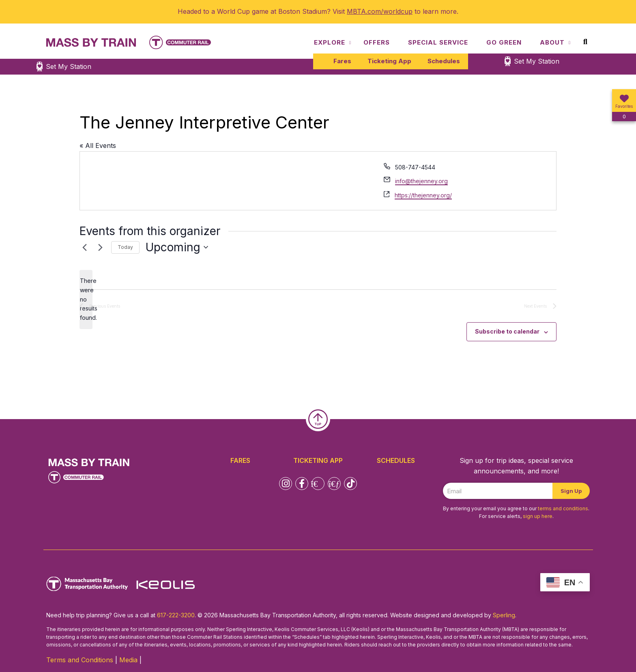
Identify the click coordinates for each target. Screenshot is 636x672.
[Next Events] (100, 247)
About (552, 42)
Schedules (444, 61)
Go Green (504, 42)
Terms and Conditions (80, 660)
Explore (330, 42)
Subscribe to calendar (507, 331)
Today (125, 247)
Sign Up (571, 491)
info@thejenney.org (421, 181)
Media (128, 660)
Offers (377, 42)
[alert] (86, 299)
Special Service (438, 42)
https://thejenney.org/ (423, 195)
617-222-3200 (176, 615)
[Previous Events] (84, 247)
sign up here (538, 516)
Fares (342, 61)
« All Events (98, 146)
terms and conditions (563, 508)
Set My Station (537, 61)
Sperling (504, 615)
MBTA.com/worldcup (380, 11)
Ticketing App (389, 61)
